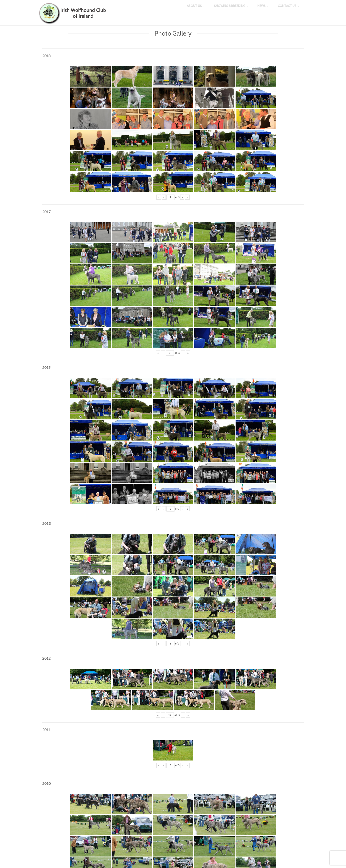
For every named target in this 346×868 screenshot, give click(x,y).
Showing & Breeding (231, 9)
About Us (196, 9)
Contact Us (289, 9)
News (263, 9)
